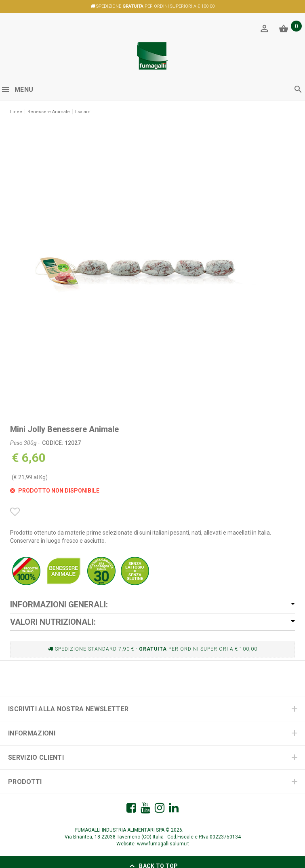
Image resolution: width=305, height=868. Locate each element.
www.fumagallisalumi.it (163, 844)
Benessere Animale (49, 112)
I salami (83, 112)
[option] (152, 265)
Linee (16, 112)
